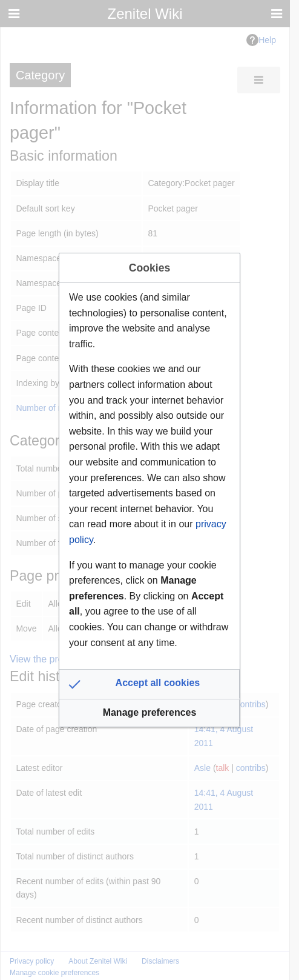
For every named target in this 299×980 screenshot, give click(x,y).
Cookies (149, 268)
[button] (149, 684)
